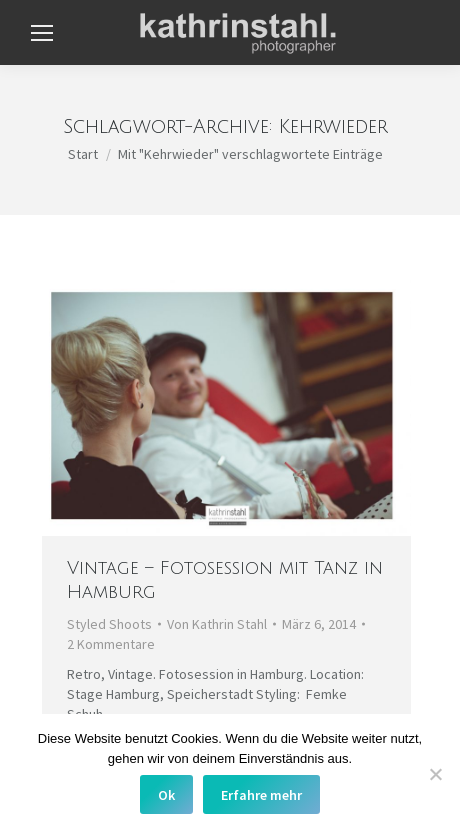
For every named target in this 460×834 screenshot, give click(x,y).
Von (217, 624)
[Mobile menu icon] (42, 33)
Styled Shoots (109, 624)
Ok (166, 795)
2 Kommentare (111, 644)
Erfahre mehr (261, 795)
